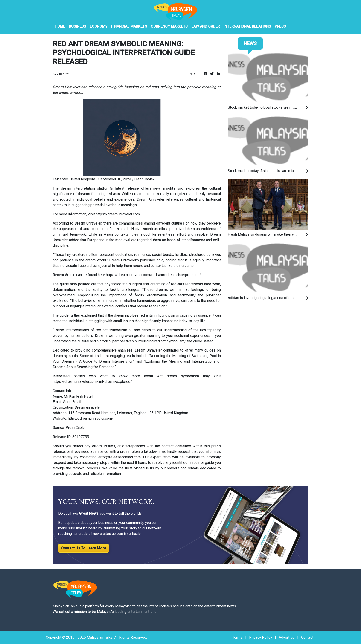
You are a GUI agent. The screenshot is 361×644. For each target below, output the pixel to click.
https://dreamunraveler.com (118, 214)
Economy (99, 26)
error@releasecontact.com (119, 457)
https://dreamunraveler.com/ (91, 418)
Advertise (287, 637)
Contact (307, 637)
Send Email (72, 402)
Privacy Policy (261, 637)
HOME (60, 26)
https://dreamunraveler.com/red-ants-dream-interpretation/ (153, 275)
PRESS (280, 26)
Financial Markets (129, 26)
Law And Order (206, 26)
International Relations (247, 26)
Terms (237, 637)
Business (77, 26)
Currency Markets (169, 26)
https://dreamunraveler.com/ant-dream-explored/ (92, 382)
